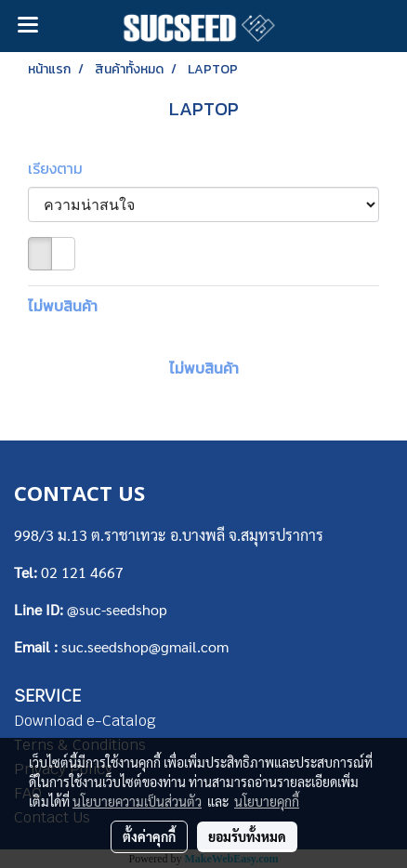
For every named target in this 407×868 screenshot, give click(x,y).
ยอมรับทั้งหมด (247, 836)
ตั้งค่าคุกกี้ (149, 836)
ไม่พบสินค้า (63, 306)
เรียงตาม (61, 168)
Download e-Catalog (85, 721)
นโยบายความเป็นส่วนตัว (137, 801)
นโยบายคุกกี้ (267, 801)
